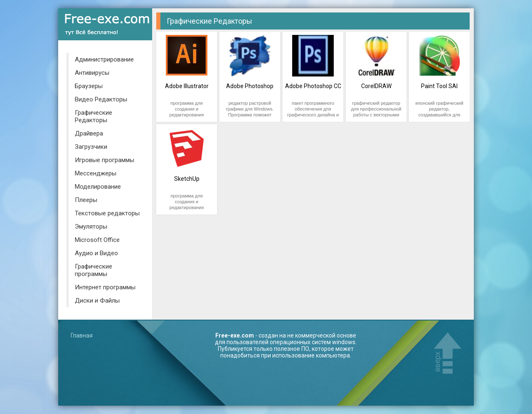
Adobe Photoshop (250, 86)
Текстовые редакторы (107, 213)
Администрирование (104, 59)
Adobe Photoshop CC (313, 86)
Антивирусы (92, 73)
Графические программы (94, 270)
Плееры (86, 200)
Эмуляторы (91, 227)
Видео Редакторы (101, 99)
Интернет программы (105, 287)
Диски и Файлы (97, 301)
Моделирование (98, 187)
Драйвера (89, 133)
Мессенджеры (96, 173)
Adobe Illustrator (187, 86)
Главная (82, 335)
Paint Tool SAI (439, 86)
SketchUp (187, 179)
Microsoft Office (97, 240)
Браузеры (89, 86)
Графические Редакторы (94, 116)
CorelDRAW (376, 86)
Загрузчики (91, 147)
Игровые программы (105, 160)
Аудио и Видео (96, 253)
